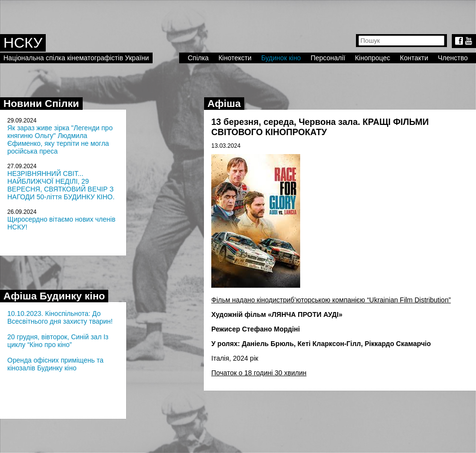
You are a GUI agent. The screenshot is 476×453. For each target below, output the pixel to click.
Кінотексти (235, 58)
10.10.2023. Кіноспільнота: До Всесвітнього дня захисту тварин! (60, 317)
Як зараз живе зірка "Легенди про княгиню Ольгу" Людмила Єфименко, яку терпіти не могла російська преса (60, 139)
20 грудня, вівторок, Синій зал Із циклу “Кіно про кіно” (58, 341)
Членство (453, 58)
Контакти (414, 58)
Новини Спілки (41, 103)
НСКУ (23, 43)
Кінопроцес (373, 58)
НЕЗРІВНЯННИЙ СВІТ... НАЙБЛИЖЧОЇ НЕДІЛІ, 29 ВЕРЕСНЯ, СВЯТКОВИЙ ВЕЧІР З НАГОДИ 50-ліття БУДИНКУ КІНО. (61, 185)
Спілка (198, 58)
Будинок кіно (281, 58)
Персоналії (328, 58)
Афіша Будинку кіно (54, 296)
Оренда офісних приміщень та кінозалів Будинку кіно (55, 364)
